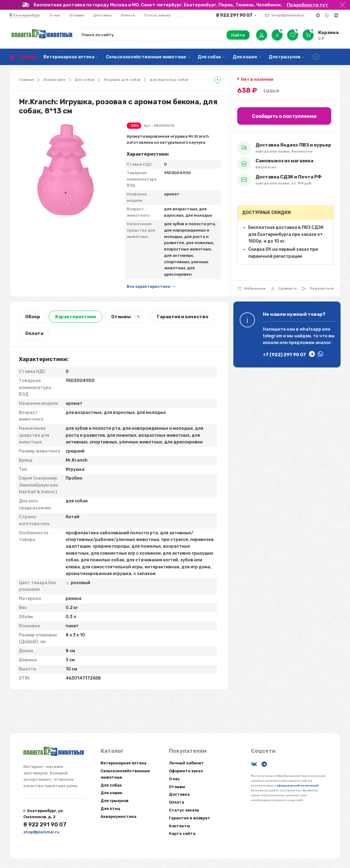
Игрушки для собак (122, 80)
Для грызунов (285, 57)
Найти (238, 35)
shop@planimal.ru (288, 15)
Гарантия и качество (183, 317)
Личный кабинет (186, 763)
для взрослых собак (169, 80)
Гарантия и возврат (190, 818)
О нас (55, 15)
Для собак (209, 57)
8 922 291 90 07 (234, 15)
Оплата (128, 15)
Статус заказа (157, 15)
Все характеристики (149, 286)
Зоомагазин (54, 80)
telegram (273, 336)
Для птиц (110, 809)
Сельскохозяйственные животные (146, 57)
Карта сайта (182, 834)
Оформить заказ (186, 771)
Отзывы (77, 15)
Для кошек (245, 57)
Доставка (102, 15)
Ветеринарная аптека (69, 57)
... (181, 15)
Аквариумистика (118, 816)
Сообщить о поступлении (284, 116)
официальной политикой (297, 786)
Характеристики (75, 317)
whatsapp (310, 329)
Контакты (179, 826)
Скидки (28, 57)
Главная (26, 80)
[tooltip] (218, 80)
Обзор (33, 317)
